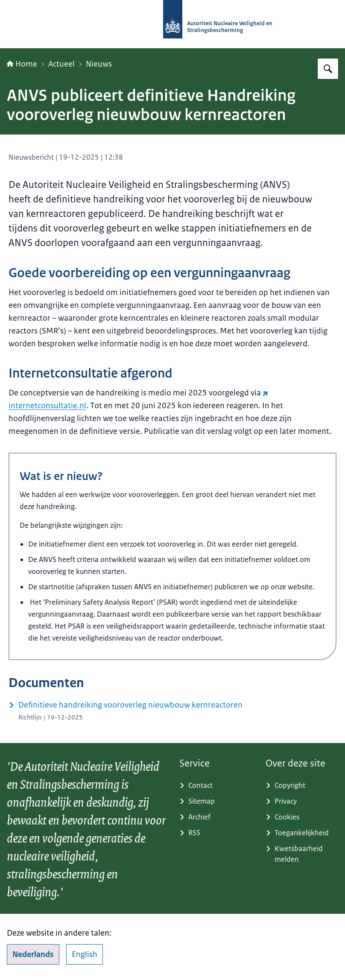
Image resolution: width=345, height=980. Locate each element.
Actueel (61, 64)
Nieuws (99, 64)
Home (22, 64)
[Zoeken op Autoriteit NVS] (328, 69)
